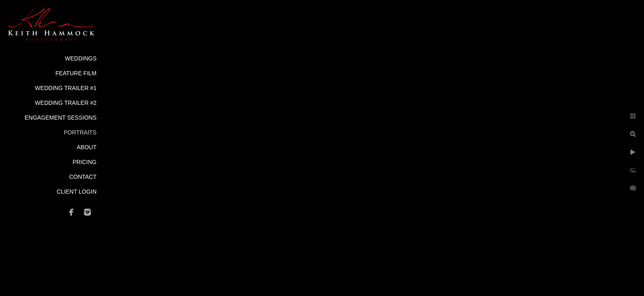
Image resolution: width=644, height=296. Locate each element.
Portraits (80, 132)
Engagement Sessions (61, 118)
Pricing (85, 162)
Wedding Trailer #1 (66, 88)
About (87, 147)
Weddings (81, 58)
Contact (83, 177)
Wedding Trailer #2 (66, 103)
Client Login (77, 192)
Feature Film (76, 73)
